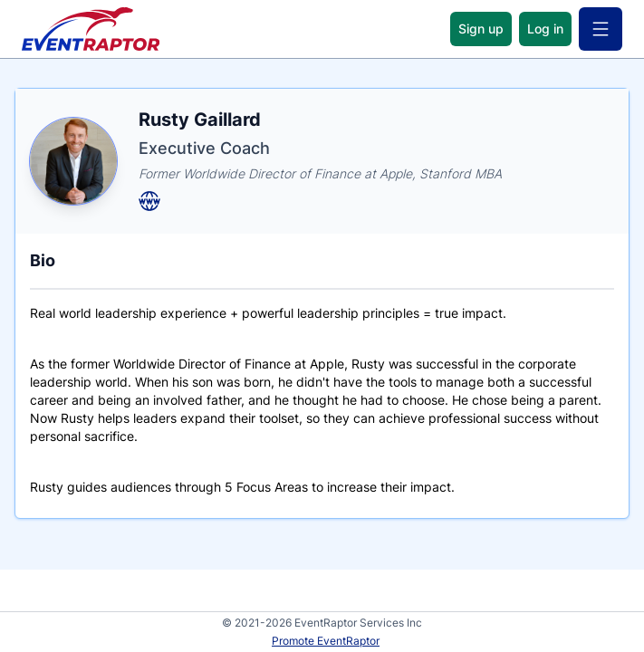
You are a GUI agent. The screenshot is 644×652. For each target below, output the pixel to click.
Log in (545, 29)
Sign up (481, 29)
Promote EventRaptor (326, 641)
